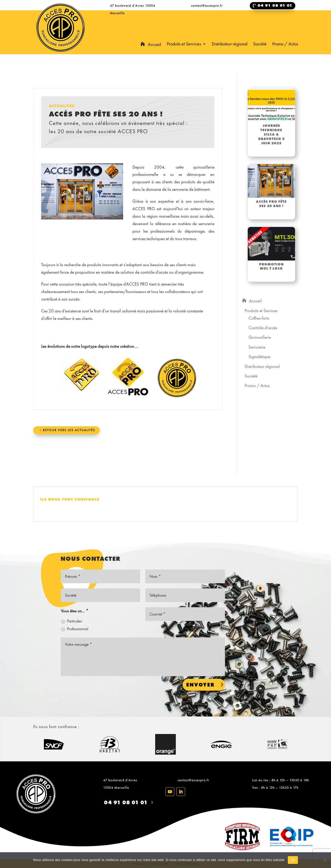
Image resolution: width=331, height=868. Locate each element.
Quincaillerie (260, 337)
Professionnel (74, 629)
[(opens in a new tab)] (271, 105)
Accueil (154, 45)
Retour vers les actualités (69, 430)
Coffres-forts (259, 318)
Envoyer (200, 685)
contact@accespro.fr (193, 780)
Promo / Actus (285, 44)
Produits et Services (184, 44)
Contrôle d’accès (263, 328)
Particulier (72, 621)
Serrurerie (257, 347)
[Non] (325, 860)
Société (260, 44)
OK (293, 860)
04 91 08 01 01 (126, 802)
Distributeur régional (230, 44)
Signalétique (259, 357)
